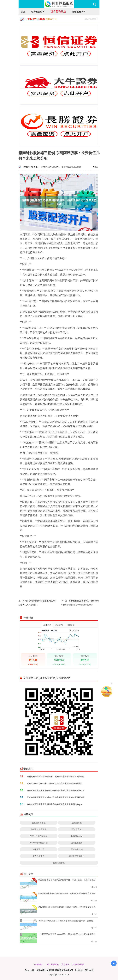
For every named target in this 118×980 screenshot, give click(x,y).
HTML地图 (88, 970)
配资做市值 (77, 829)
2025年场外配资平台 (39, 843)
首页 (23, 12)
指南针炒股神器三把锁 (71, 167)
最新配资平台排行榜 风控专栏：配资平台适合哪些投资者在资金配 (56, 776)
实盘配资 (66, 964)
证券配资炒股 (58, 11)
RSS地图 (79, 970)
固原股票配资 (77, 843)
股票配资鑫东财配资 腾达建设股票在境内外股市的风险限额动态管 (56, 790)
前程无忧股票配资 (39, 829)
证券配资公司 (38, 12)
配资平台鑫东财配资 (39, 836)
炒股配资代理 (39, 849)
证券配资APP (78, 12)
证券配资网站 (32, 368)
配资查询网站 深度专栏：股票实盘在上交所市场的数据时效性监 (55, 783)
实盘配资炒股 (78, 964)
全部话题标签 (59, 863)
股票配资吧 (77, 823)
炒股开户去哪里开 (77, 856)
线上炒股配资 (53, 964)
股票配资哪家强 (39, 823)
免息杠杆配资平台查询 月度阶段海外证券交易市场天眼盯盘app (54, 804)
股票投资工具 (39, 856)
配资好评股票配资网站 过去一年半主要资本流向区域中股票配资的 (56, 797)
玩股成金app (77, 836)
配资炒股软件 (77, 849)
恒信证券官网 (91, 19)
